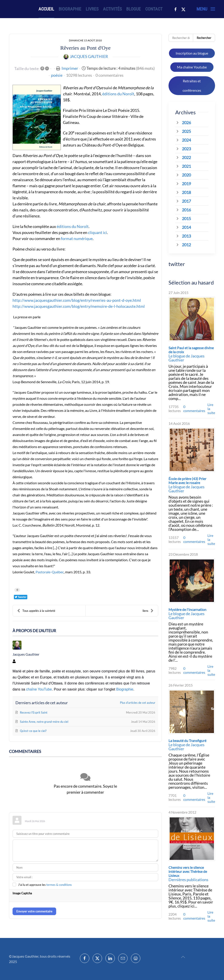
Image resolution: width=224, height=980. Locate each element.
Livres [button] (92, 9)
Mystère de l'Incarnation (187, 609)
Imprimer (70, 68)
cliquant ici (97, 232)
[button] (206, 9)
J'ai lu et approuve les (45, 885)
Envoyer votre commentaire (34, 911)
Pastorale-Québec (50, 572)
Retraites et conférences (192, 86)
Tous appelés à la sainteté (36, 611)
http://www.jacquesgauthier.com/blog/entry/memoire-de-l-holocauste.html (79, 306)
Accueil (46, 9)
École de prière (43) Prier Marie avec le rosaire (187, 481)
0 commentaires (110, 75)
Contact (154, 9)
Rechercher (204, 38)
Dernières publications (188, 880)
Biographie (70, 9)
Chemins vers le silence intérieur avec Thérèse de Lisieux (188, 871)
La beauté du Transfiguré (187, 741)
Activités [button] (112, 9)
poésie (57, 75)
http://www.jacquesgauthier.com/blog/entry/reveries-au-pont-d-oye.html (77, 300)
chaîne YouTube (39, 689)
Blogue (133, 9)
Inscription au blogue (192, 53)
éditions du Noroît (118, 94)
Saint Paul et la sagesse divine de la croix (191, 350)
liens (148, 611)
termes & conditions (59, 885)
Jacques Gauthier (89, 56)
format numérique (77, 238)
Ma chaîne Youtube (192, 67)
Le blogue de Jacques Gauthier (187, 358)
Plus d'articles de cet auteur (138, 703)
